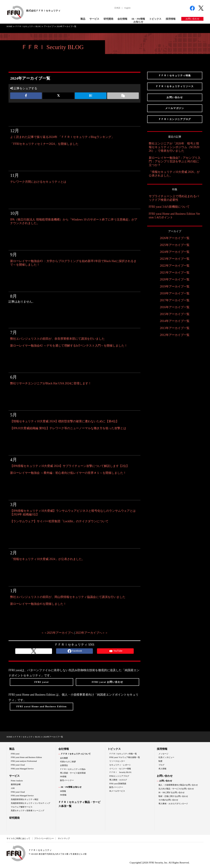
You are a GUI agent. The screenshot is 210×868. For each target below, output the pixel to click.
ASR (13, 788)
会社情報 (122, 19)
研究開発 (108, 19)
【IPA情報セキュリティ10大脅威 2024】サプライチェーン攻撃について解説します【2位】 (70, 466)
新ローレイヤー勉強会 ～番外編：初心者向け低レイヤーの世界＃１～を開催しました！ (68, 473)
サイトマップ (64, 838)
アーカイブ (49, 26)
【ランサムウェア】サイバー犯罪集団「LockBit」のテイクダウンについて (59, 521)
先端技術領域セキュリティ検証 (25, 799)
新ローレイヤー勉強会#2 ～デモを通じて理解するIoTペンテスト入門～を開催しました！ (69, 346)
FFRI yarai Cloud (18, 765)
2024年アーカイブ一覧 (175, 252)
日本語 (117, 8)
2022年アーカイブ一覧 (175, 266)
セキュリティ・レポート (120, 765)
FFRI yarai (15, 754)
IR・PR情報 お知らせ (71, 787)
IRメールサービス (117, 791)
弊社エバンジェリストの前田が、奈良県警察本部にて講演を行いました (57, 339)
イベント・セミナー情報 (120, 769)
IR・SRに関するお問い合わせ (172, 792)
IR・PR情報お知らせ (138, 20)
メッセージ (163, 754)
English (128, 8)
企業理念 (64, 765)
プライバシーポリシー (44, 838)
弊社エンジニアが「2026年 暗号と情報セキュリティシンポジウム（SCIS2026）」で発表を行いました (174, 147)
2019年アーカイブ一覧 (175, 286)
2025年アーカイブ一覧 (175, 245)
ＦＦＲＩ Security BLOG (52, 47)
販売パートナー (67, 780)
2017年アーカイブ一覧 (175, 300)
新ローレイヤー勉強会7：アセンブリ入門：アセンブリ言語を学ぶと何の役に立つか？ (175, 161)
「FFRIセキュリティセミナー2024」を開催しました (44, 144)
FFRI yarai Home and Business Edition (26, 757)
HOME (9, 26)
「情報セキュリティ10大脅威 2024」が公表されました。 (47, 559)
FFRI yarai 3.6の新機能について (169, 207)
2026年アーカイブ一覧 (175, 238)
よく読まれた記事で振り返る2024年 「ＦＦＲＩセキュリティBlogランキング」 (62, 137)
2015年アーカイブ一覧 (175, 314)
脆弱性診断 (16, 784)
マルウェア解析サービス (22, 807)
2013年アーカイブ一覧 (175, 328)
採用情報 (171, 19)
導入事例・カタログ (118, 780)
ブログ (161, 765)
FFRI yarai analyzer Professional (24, 761)
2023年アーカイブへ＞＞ (92, 633)
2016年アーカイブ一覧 (175, 307)
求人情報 (162, 769)
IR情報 (63, 791)
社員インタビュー (166, 757)
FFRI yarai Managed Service (22, 769)
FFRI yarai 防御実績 (118, 784)
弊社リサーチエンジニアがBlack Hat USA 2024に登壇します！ (51, 383)
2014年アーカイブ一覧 (175, 321)
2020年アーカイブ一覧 (175, 279)
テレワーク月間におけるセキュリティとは (38, 182)
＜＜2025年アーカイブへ (57, 633)
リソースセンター (117, 761)
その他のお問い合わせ (168, 800)
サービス (94, 19)
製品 (83, 19)
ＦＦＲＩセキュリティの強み (73, 769)
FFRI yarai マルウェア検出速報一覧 (125, 757)
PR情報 (63, 777)
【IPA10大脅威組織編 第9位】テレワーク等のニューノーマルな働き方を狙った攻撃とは (68, 428)
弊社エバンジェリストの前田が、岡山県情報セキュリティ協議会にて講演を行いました (68, 597)
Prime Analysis (17, 781)
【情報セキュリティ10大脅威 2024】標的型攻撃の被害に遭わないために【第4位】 (64, 421)
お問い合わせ (192, 19)
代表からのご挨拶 (68, 762)
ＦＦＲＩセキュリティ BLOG (28, 26)
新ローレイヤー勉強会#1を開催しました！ (38, 604)
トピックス (155, 19)
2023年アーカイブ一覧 (175, 259)
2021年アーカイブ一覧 (175, 273)
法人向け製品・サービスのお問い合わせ (176, 789)
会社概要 (64, 758)
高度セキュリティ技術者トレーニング (28, 811)
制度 (160, 761)
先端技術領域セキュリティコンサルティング (31, 803)
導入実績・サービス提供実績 (73, 773)
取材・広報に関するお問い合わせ (173, 796)
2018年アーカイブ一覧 (175, 293)
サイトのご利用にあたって (18, 838)
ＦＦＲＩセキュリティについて (76, 754)
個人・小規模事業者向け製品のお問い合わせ (178, 785)
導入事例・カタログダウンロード (173, 804)
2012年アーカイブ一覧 (175, 335)
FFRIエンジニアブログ (119, 776)
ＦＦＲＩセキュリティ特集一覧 (123, 754)
